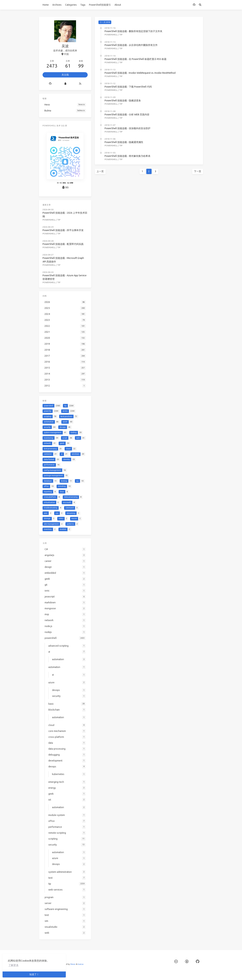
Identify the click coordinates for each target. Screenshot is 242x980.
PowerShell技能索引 (100, 5)
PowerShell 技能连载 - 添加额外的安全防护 (127, 128)
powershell (111, 35)
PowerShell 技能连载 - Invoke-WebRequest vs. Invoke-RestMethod (140, 73)
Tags (83, 5)
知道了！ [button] (34, 974)
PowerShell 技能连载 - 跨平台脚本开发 (63, 230)
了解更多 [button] (14, 965)
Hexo (73, 964)
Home (46, 5)
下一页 (198, 171)
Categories (71, 5)
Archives (57, 5)
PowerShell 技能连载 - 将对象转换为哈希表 (127, 156)
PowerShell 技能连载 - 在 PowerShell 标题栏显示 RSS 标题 (136, 59)
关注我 (65, 75)
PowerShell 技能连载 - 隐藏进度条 (123, 101)
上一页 (100, 171)
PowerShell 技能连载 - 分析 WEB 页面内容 (127, 115)
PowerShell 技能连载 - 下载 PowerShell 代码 (128, 87)
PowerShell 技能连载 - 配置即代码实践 (63, 243)
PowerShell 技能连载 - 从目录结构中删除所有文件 (131, 45)
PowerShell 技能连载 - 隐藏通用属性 (124, 142)
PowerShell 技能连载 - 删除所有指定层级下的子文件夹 (133, 31)
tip (121, 35)
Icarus (81, 964)
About (118, 5)
